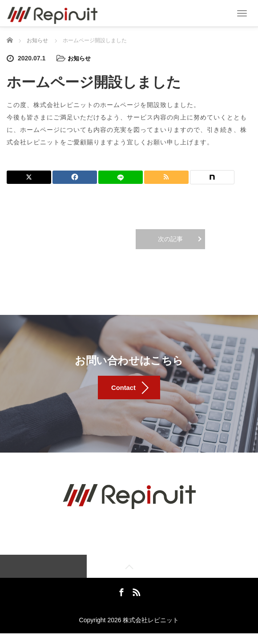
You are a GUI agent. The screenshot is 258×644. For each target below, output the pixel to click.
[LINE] (121, 177)
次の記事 (170, 239)
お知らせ (80, 58)
